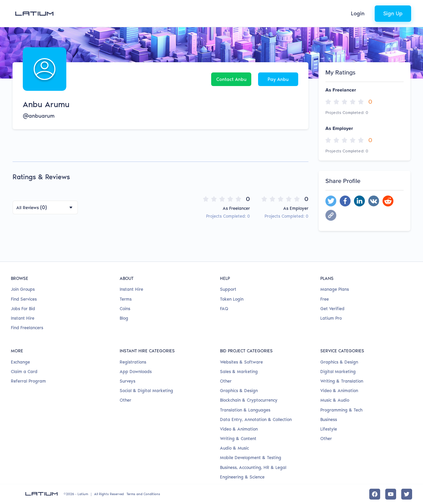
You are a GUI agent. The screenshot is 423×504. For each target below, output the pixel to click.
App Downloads (136, 372)
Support (228, 289)
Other (125, 400)
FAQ (224, 309)
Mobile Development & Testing (251, 458)
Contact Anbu (231, 79)
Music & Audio (335, 400)
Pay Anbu (278, 79)
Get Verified (332, 309)
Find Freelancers (27, 328)
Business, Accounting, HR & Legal (253, 467)
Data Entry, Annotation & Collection (256, 419)
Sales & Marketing (239, 372)
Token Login (232, 299)
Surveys (128, 381)
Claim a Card (24, 372)
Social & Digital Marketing (146, 391)
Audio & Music (234, 448)
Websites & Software (241, 362)
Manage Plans (335, 289)
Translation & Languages (245, 410)
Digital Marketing (338, 372)
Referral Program (28, 381)
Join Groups (23, 289)
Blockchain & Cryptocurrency (249, 400)
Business (329, 419)
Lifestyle (329, 429)
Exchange (20, 362)
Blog (124, 318)
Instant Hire (23, 318)
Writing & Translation (342, 381)
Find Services (24, 299)
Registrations (133, 362)
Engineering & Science (242, 477)
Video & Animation (239, 429)
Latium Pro (331, 318)
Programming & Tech (341, 410)
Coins (125, 309)
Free (325, 299)
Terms (126, 299)
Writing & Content (238, 439)
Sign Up (393, 13)
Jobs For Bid (23, 309)
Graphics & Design (239, 391)
